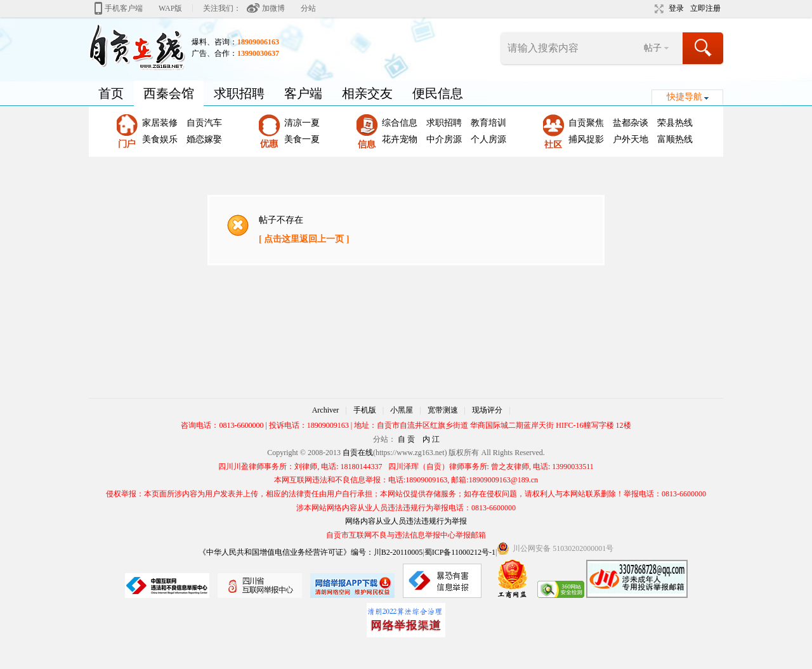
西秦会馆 (169, 93)
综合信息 (400, 123)
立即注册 (705, 8)
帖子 (653, 48)
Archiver (326, 410)
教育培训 (488, 123)
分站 (308, 8)
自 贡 (406, 439)
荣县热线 (675, 123)
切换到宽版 (658, 9)
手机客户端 (124, 8)
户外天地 (631, 139)
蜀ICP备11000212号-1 (460, 552)
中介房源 (444, 139)
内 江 (431, 439)
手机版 (365, 410)
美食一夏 (302, 139)
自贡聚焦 (586, 123)
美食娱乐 (160, 139)
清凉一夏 (302, 123)
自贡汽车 (204, 123)
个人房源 (488, 139)
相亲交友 (367, 93)
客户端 (303, 93)
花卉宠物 (400, 139)
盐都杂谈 (631, 123)
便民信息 (438, 93)
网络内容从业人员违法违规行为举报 (406, 521)
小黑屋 (402, 410)
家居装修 (160, 123)
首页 (111, 93)
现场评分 (487, 410)
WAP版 (170, 8)
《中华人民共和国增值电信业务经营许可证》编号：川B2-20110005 (311, 552)
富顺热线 (675, 139)
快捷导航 (684, 97)
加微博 (273, 8)
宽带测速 (443, 410)
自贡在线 (358, 453)
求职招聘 (239, 93)
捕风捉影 (586, 139)
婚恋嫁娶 (204, 139)
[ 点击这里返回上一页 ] (304, 239)
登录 (676, 8)
